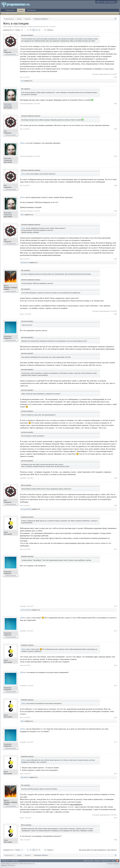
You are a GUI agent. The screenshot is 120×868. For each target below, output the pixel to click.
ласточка (45, 27)
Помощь (97, 861)
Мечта (23, 215)
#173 (116, 631)
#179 (116, 818)
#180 (116, 840)
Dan (5, 50)
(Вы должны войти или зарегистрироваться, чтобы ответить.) (98, 850)
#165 (116, 185)
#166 (116, 211)
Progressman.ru (10, 10)
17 (45, 30)
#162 (116, 104)
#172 (116, 606)
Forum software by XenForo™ (18, 864)
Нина (22, 81)
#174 (116, 665)
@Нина (23, 618)
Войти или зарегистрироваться (106, 2)
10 (36, 30)
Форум (21, 10)
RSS (117, 861)
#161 (116, 77)
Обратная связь (88, 861)
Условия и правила (113, 864)
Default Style (6, 861)
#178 (116, 774)
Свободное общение (20, 27)
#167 (116, 259)
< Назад (17, 30)
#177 (116, 742)
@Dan (22, 143)
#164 (116, 156)
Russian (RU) (15, 861)
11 (39, 30)
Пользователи (31, 10)
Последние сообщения (10, 13)
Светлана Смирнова (8, 105)
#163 (116, 129)
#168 (116, 314)
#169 (116, 478)
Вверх (113, 861)
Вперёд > (50, 30)
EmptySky (8, 336)
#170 (116, 505)
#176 (116, 717)
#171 (116, 549)
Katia (22, 262)
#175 (116, 686)
